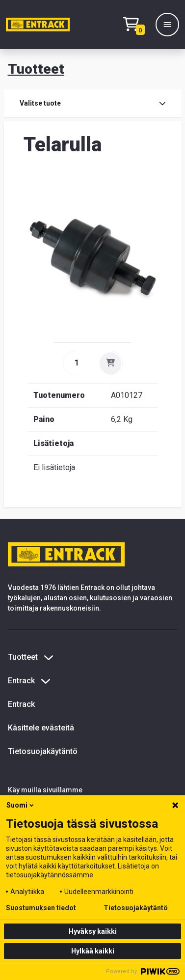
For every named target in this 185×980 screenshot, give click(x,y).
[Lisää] (110, 363)
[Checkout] (136, 25)
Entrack (21, 704)
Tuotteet (36, 69)
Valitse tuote (93, 103)
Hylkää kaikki (93, 951)
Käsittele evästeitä (41, 728)
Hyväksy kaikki (93, 931)
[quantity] (80, 363)
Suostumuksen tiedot (41, 908)
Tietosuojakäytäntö (43, 751)
